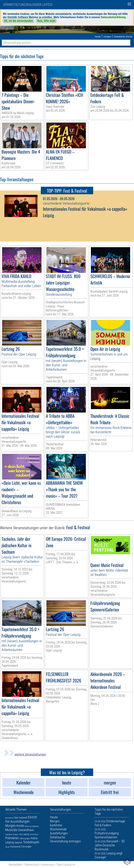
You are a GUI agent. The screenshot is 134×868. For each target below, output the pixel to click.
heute (98, 37)
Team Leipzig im (66, 865)
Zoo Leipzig (24, 834)
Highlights (9, 834)
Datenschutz (32, 865)
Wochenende (15, 847)
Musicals (11, 830)
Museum (16, 834)
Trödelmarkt (31, 842)
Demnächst (9, 818)
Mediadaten (16, 865)
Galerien (18, 843)
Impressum (48, 865)
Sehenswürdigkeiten (32, 826)
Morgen (10, 826)
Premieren (12, 838)
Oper (16, 818)
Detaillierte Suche (123, 37)
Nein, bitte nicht (46, 21)
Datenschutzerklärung (113, 17)
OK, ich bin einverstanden (18, 21)
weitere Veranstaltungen (25, 754)
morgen (107, 37)
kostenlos (56, 825)
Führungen (26, 847)
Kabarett (23, 818)
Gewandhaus (26, 830)
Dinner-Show (34, 834)
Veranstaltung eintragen (65, 841)
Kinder (20, 826)
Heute (7, 847)
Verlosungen (25, 839)
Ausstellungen (20, 821)
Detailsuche (57, 837)
